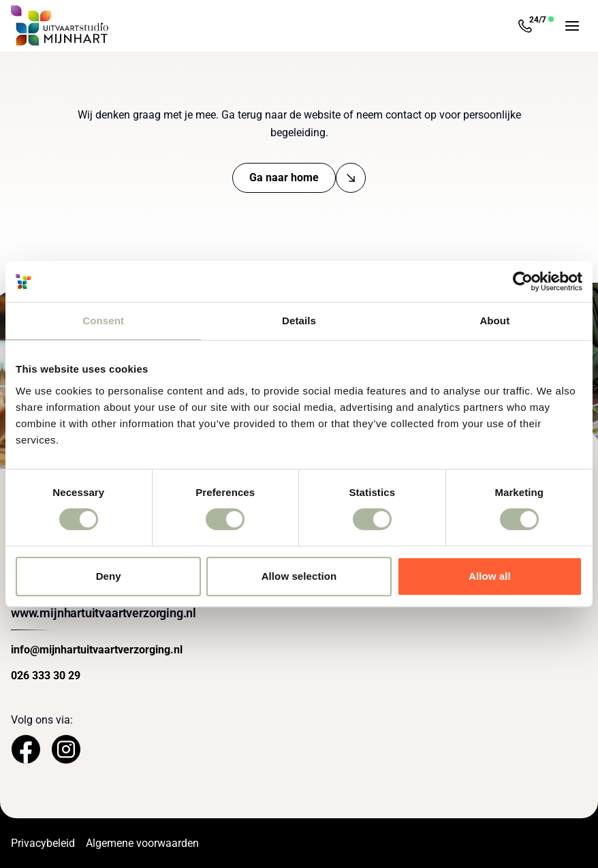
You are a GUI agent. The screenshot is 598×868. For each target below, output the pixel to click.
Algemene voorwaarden (142, 843)
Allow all (490, 576)
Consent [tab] (103, 321)
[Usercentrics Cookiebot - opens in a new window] (523, 281)
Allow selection (299, 576)
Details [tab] (299, 321)
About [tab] (494, 321)
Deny (109, 576)
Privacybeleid (43, 843)
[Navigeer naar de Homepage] (60, 26)
